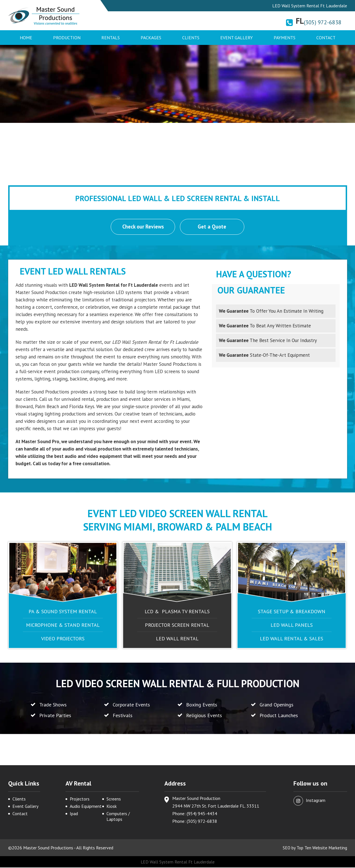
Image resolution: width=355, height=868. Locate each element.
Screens (114, 799)
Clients (191, 38)
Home (26, 38)
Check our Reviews (143, 227)
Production (67, 38)
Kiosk (112, 807)
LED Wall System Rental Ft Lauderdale (177, 862)
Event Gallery (237, 38)
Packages (151, 38)
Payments (285, 38)
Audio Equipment (86, 807)
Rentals (111, 38)
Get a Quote (212, 227)
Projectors (80, 799)
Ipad (74, 814)
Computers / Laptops (118, 817)
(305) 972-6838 (323, 22)
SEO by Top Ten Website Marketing (314, 848)
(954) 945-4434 (202, 814)
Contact (326, 38)
